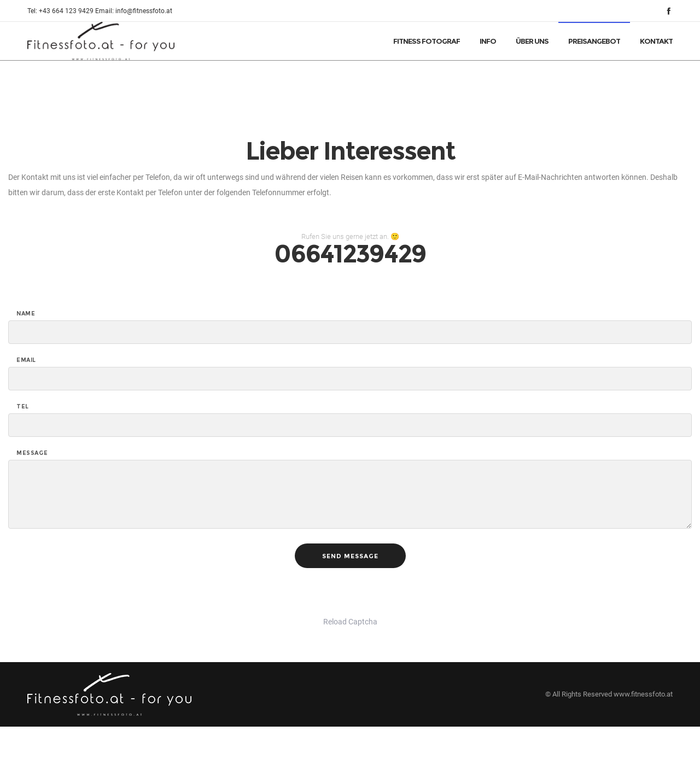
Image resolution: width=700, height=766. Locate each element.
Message (32, 453)
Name (26, 314)
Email (26, 360)
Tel (23, 407)
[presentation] (91, 593)
